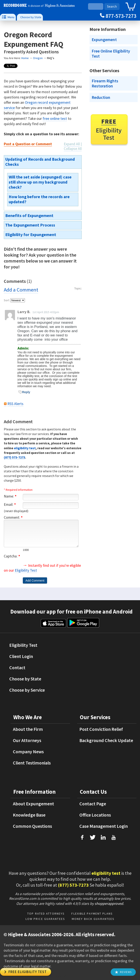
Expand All (72, 144)
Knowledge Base (29, 815)
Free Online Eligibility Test (111, 54)
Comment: (13, 517)
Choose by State (31, 17)
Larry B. (24, 312)
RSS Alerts (15, 404)
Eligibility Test (26, 570)
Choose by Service (27, 690)
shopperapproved (109, 903)
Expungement (104, 40)
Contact (17, 668)
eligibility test (25, 448)
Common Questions (32, 826)
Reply (24, 392)
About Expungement (33, 804)
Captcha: (12, 556)
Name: (10, 496)
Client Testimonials (32, 763)
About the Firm (28, 729)
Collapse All (73, 149)
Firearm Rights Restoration (105, 83)
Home (25, 58)
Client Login (21, 656)
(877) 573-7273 (14, 457)
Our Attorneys (27, 740)
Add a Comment (21, 290)
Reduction (101, 97)
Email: (10, 505)
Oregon (38, 58)
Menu (8, 17)
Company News (28, 752)
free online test (55, 118)
